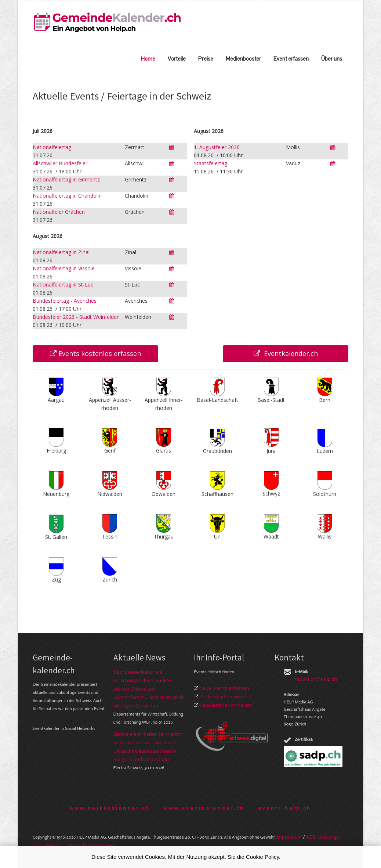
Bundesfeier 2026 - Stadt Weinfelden (76, 317)
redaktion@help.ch (316, 679)
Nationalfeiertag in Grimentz (66, 179)
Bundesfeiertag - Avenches (65, 301)
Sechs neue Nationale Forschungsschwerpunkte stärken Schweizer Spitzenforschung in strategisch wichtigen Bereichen (149, 689)
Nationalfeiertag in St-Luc (63, 284)
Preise (206, 59)
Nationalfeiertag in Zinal (61, 252)
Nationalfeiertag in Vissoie (64, 268)
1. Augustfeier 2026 (217, 147)
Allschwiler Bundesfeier (60, 163)
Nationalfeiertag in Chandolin (67, 196)
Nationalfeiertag (52, 147)
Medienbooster (243, 59)
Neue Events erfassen (224, 688)
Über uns (332, 59)
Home (148, 59)
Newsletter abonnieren (225, 705)
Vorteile (177, 59)
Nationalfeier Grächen (59, 212)
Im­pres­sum (289, 837)
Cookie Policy (262, 857)
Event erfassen (291, 59)
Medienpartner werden (225, 696)
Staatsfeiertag (211, 163)
